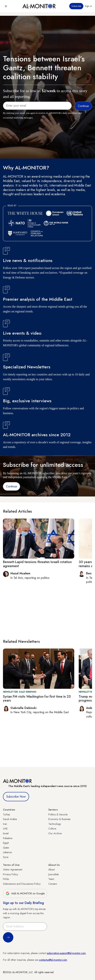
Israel (6, 833)
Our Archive (55, 833)
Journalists (54, 874)
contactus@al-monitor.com (53, 960)
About (51, 870)
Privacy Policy (10, 874)
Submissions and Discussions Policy (22, 884)
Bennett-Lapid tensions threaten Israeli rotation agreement (37, 564)
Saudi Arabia (10, 819)
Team (51, 879)
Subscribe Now (16, 797)
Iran (5, 824)
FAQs (6, 879)
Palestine (8, 838)
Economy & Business (59, 819)
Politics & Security (58, 814)
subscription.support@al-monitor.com (66, 953)
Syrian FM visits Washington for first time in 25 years (37, 699)
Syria (6, 857)
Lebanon (7, 852)
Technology (55, 824)
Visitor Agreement (13, 870)
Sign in (88, 6)
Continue (11, 486)
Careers (53, 884)
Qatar (6, 848)
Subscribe (76, 6)
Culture (52, 829)
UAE (5, 829)
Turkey (6, 814)
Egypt (6, 843)
